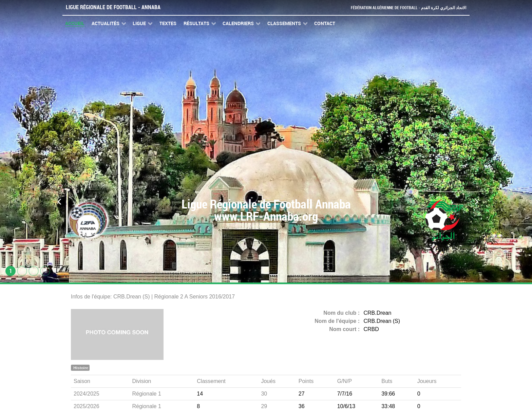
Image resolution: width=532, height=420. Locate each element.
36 (302, 406)
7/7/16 (345, 394)
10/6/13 (346, 406)
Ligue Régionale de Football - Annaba (113, 7)
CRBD (371, 329)
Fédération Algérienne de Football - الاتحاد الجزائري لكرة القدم (406, 8)
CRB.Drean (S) (382, 321)
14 (200, 394)
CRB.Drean (378, 313)
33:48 (388, 406)
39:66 (388, 394)
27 (302, 394)
